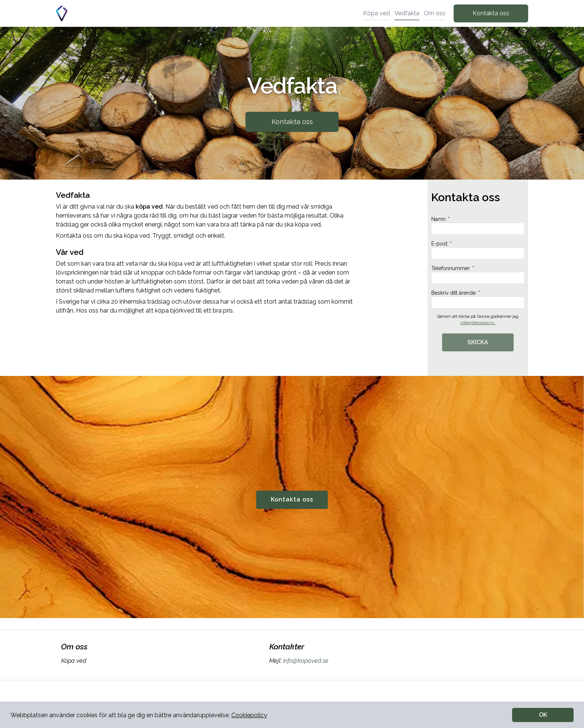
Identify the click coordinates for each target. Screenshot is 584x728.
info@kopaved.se (305, 661)
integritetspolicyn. (478, 323)
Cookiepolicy (249, 715)
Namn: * (478, 225)
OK (543, 715)
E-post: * (478, 250)
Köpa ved (377, 13)
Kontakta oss (491, 13)
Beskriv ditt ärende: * (478, 299)
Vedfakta (407, 13)
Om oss (435, 13)
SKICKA (478, 342)
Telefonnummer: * (478, 275)
